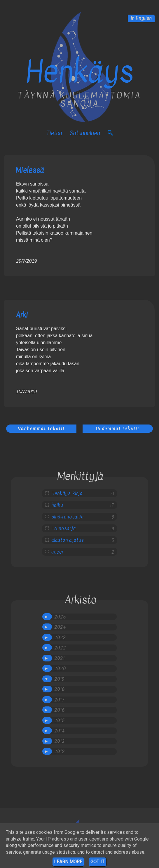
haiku (57, 505)
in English (141, 18)
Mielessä (30, 170)
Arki (22, 315)
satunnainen (85, 133)
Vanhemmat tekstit (41, 429)
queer (57, 552)
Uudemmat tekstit (118, 429)
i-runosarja (64, 529)
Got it (97, 862)
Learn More (68, 862)
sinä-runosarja (68, 517)
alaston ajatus (68, 540)
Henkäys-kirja (67, 493)
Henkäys (80, 72)
